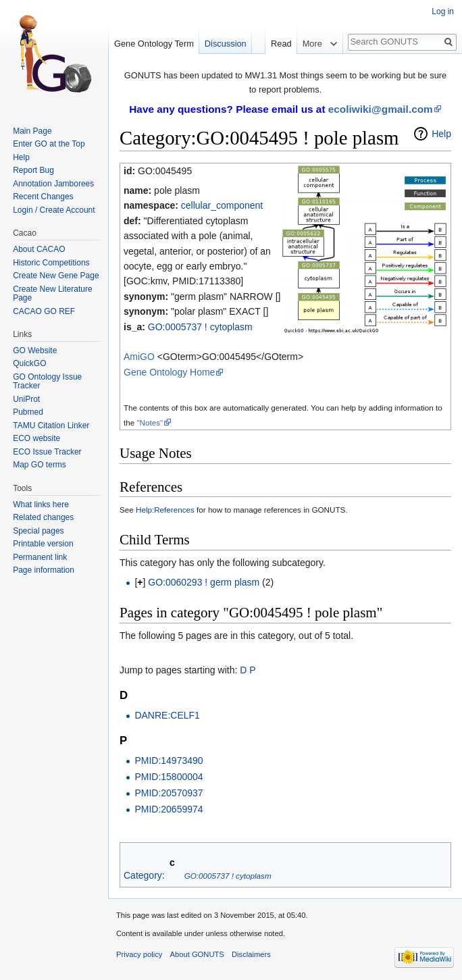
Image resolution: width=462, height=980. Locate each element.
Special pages (38, 531)
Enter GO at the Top (49, 144)
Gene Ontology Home (169, 372)
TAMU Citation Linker (51, 425)
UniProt (26, 399)
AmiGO (139, 357)
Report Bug (33, 170)
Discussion (226, 44)
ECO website (36, 438)
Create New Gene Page (56, 276)
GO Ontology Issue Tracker (47, 382)
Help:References (165, 510)
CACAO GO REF (44, 311)
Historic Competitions (51, 263)
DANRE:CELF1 (167, 715)
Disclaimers (251, 954)
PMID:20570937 (169, 793)
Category (143, 875)
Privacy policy (139, 954)
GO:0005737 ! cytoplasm (200, 327)
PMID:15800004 (169, 777)
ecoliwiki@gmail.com (381, 109)
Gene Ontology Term (154, 44)
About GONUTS (197, 954)
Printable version (43, 544)
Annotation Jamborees (53, 184)
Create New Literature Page (52, 294)
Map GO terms (40, 465)
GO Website (35, 351)
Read (281, 44)
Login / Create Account (54, 210)
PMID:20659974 (169, 809)
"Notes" (150, 422)
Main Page (32, 131)
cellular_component (222, 205)
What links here (41, 505)
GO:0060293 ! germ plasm (204, 582)
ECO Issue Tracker (47, 452)
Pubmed (28, 412)
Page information (44, 570)
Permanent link (40, 557)
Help (441, 134)
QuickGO (29, 363)
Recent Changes (43, 197)
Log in (443, 11)
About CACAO (39, 249)
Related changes (43, 517)
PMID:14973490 (169, 760)
